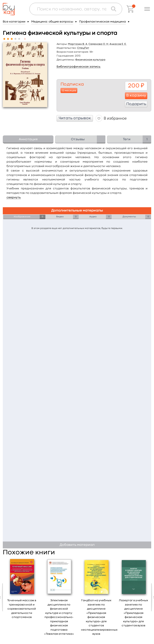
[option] (22, 590)
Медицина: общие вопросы (52, 22)
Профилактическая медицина (103, 22)
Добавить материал (77, 545)
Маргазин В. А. (78, 44)
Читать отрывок (75, 118)
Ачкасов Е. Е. (118, 44)
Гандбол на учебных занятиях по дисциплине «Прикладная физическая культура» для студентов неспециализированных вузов (99, 617)
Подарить (136, 104)
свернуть (14, 198)
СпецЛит (83, 48)
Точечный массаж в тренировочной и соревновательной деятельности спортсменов (22, 609)
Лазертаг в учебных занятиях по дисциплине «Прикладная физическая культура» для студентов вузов (134, 613)
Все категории (14, 22)
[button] (147, 9)
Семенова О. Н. (99, 44)
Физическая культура (90, 60)
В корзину (136, 96)
